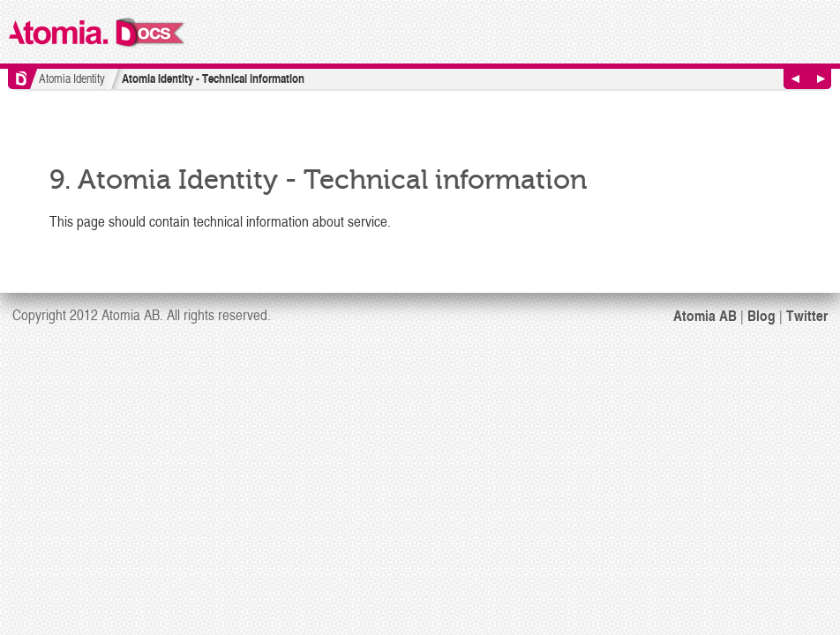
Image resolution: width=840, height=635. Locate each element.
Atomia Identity (72, 78)
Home (22, 79)
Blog (761, 315)
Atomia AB (705, 315)
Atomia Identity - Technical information (213, 78)
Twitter (807, 315)
